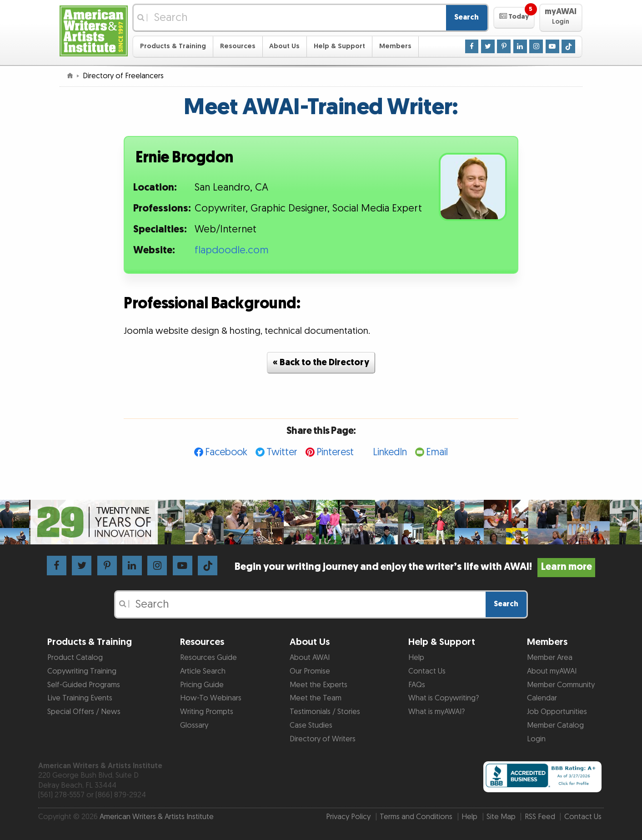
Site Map (501, 817)
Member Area (550, 658)
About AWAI (310, 658)
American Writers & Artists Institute (157, 817)
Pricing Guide (202, 685)
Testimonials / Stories (325, 712)
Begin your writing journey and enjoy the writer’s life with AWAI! (415, 567)
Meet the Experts (318, 685)
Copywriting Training (82, 671)
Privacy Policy (348, 817)
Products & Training (173, 46)
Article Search (203, 671)
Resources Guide (208, 658)
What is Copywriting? (444, 698)
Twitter (282, 452)
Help (416, 658)
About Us (284, 46)
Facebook (226, 452)
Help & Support (339, 46)
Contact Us (427, 671)
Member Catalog (555, 725)
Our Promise (310, 671)
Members (395, 46)
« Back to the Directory (321, 362)
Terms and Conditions (416, 817)
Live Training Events (80, 698)
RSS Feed (540, 817)
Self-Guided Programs (84, 685)
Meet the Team (316, 698)
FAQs (417, 685)
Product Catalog (75, 658)
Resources (238, 46)
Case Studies (311, 725)
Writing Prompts (207, 712)
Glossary (194, 725)
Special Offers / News (84, 712)
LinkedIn (390, 452)
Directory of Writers (323, 739)
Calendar (542, 698)
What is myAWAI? (436, 712)
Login (536, 739)
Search (466, 17)
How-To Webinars (211, 698)
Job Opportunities (557, 712)
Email (437, 452)
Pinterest (335, 452)
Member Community (561, 685)
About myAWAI (552, 671)
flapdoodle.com (232, 250)
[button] (514, 18)
